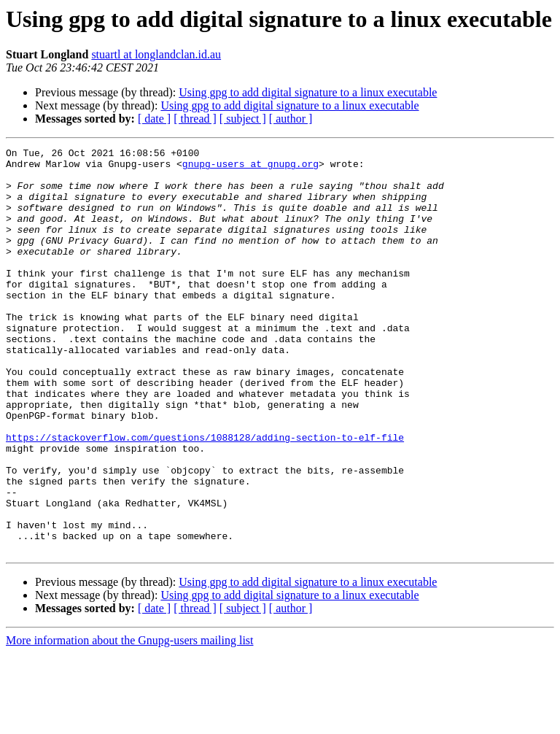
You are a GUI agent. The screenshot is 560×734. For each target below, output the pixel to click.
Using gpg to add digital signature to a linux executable (308, 92)
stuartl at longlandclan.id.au (156, 54)
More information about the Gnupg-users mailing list (130, 721)
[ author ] (291, 119)
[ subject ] (243, 119)
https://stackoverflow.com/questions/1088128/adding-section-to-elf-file (205, 496)
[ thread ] (195, 119)
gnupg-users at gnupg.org (250, 168)
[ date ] (154, 119)
